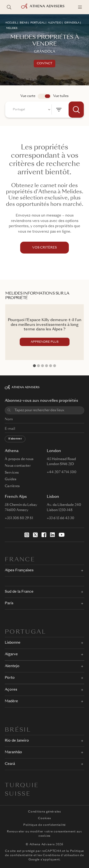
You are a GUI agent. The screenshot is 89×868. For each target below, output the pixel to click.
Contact (44, 64)
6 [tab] (55, 366)
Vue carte (28, 96)
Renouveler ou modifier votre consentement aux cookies (44, 834)
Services (12, 473)
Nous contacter (18, 466)
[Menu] (80, 7)
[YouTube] (62, 535)
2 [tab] (38, 366)
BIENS (23, 23)
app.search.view (44, 96)
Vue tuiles (61, 96)
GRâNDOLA (72, 23)
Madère (11, 701)
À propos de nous (19, 459)
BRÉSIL (18, 730)
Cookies (44, 818)
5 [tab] (51, 366)
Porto (10, 678)
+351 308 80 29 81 (19, 518)
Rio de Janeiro (17, 741)
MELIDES (12, 28)
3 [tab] (42, 366)
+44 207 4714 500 (62, 472)
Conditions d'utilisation (61, 855)
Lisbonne (13, 643)
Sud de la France (19, 592)
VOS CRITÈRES (44, 248)
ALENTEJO (55, 23)
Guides (11, 479)
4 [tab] (47, 366)
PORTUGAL (38, 23)
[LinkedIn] (52, 535)
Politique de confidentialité (44, 825)
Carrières (12, 486)
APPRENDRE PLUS (45, 342)
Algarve (11, 654)
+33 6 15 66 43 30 (61, 518)
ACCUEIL (11, 23)
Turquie (22, 786)
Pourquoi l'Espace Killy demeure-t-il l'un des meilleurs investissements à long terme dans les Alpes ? (45, 325)
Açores (11, 690)
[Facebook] (44, 535)
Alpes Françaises (19, 570)
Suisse (18, 794)
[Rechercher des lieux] (9, 7)
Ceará (10, 764)
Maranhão (13, 752)
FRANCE (20, 560)
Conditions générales (44, 812)
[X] (35, 535)
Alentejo (12, 666)
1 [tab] (34, 366)
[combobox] (31, 110)
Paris (9, 603)
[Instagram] (27, 535)
